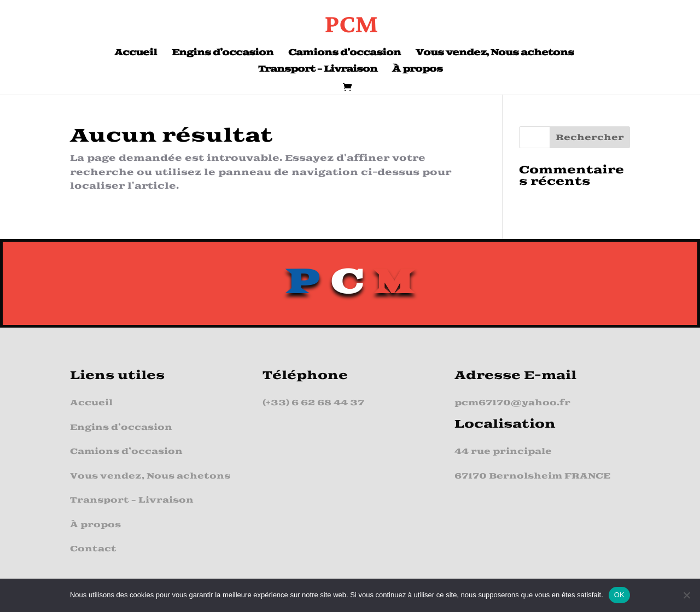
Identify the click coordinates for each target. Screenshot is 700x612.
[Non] (686, 595)
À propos (417, 70)
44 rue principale (503, 451)
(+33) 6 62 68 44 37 (313, 403)
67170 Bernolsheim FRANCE (532, 476)
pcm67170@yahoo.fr (512, 403)
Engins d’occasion (223, 54)
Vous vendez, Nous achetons (495, 54)
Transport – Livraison (318, 70)
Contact (93, 549)
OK (619, 595)
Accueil (136, 54)
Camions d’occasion (345, 54)
